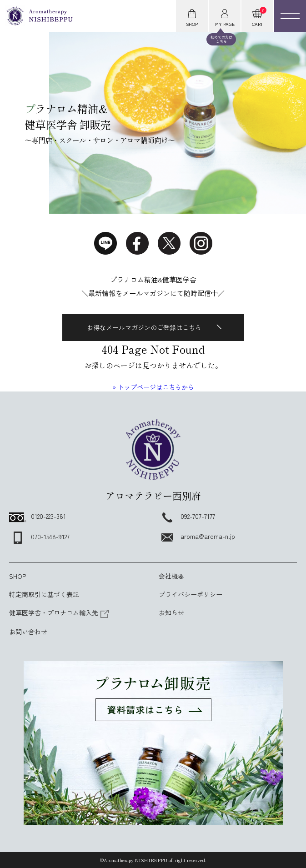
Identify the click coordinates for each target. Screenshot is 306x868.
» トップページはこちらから (153, 387)
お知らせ (171, 612)
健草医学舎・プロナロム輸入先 (59, 612)
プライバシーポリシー (191, 594)
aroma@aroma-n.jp (197, 536)
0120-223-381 (38, 516)
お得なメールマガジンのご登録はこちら (154, 327)
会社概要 (171, 576)
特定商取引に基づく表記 (44, 594)
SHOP (18, 576)
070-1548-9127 (39, 537)
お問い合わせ (28, 632)
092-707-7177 (187, 516)
